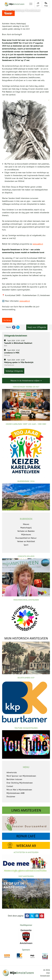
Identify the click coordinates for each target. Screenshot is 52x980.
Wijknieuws (26, 534)
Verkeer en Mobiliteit (26, 541)
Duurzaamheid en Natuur (26, 538)
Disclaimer (11, 797)
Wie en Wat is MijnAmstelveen (19, 790)
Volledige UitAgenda (14, 371)
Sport (26, 545)
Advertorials (12, 772)
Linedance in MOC (12, 353)
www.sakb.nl (38, 244)
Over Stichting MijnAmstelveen (20, 783)
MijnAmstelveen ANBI (16, 793)
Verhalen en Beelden (26, 531)
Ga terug (7, 320)
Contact (10, 786)
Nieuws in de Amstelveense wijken (26, 381)
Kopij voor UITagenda (37, 327)
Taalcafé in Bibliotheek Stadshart (18, 343)
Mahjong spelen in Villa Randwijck (19, 362)
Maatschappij (21, 24)
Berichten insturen (14, 779)
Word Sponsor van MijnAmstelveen (21, 776)
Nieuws (13, 24)
